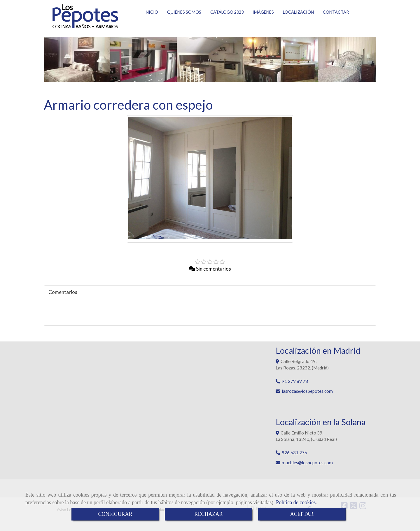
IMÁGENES (263, 24)
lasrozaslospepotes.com (307, 395)
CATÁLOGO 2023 (227, 24)
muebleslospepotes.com (307, 466)
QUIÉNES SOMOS (184, 24)
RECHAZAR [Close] (208, 514)
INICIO (151, 24)
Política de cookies (296, 502)
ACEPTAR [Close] (302, 514)
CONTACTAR (336, 24)
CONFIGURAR (115, 514)
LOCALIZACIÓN (298, 24)
